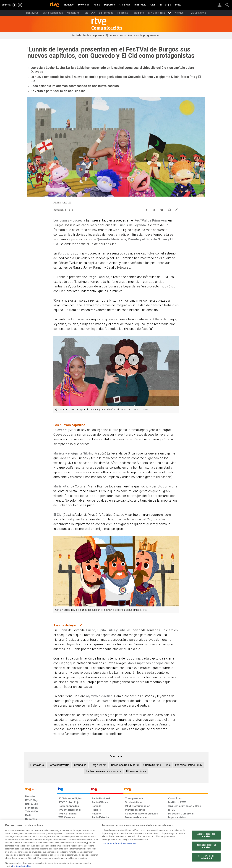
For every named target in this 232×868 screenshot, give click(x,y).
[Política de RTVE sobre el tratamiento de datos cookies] (82, 844)
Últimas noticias (136, 771)
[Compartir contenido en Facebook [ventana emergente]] (147, 209)
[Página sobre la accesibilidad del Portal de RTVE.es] (134, 844)
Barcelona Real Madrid (125, 765)
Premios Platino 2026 (189, 765)
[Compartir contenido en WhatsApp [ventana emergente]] (169, 209)
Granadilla (80, 765)
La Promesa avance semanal (104, 771)
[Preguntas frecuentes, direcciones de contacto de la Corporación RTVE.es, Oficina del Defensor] (170, 844)
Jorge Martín (99, 765)
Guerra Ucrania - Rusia (157, 765)
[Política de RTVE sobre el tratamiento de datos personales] (54, 844)
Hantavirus (37, 765)
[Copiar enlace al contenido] (177, 209)
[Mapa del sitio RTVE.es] (153, 844)
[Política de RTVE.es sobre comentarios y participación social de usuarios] (194, 844)
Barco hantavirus (59, 765)
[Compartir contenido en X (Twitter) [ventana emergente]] (154, 209)
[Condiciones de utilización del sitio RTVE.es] (30, 844)
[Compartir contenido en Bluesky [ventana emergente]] (162, 209)
